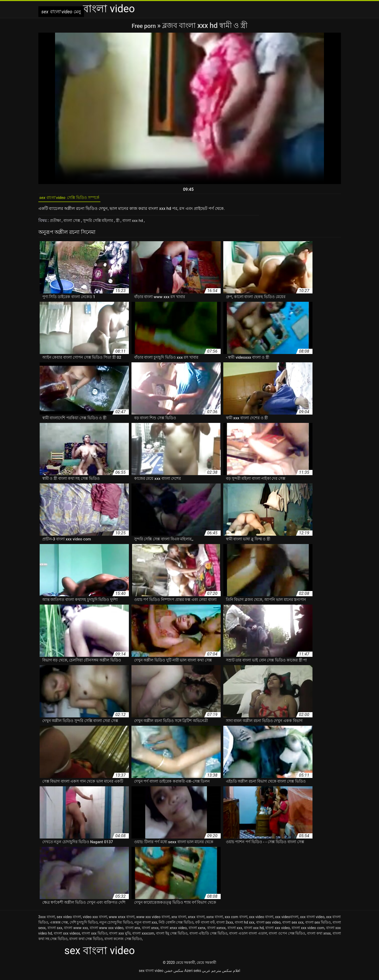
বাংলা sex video (268, 925)
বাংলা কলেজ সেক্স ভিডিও (123, 941)
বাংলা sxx (55, 930)
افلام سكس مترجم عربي (221, 973)
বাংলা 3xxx (225, 925)
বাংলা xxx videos (67, 936)
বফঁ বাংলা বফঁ (205, 925)
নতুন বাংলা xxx (146, 925)
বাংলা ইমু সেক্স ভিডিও (172, 936)
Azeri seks (193, 973)
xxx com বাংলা (236, 919)
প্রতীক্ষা (56, 223)
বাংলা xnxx (150, 930)
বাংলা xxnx (197, 930)
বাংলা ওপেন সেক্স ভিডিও (287, 936)
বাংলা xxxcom (143, 936)
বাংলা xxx (235, 930)
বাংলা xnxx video (173, 930)
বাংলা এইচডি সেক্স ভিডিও (208, 936)
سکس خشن (174, 973)
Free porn (144, 25)
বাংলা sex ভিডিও (318, 925)
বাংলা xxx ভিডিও (94, 936)
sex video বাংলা (69, 919)
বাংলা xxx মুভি (120, 936)
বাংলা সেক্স (75, 223)
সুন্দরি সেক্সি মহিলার (104, 223)
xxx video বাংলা (261, 919)
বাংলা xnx (133, 930)
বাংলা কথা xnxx (319, 936)
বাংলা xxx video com (308, 930)
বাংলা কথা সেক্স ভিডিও (86, 941)
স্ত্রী (125, 223)
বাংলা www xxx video (107, 930)
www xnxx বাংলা (122, 919)
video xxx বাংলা (95, 919)
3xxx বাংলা (47, 919)
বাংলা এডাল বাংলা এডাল (248, 936)
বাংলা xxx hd (142, 223)
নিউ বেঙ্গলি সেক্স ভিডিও (176, 925)
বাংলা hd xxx (245, 925)
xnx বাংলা (179, 919)
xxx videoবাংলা (287, 919)
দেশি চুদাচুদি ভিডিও (84, 925)
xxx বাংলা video (312, 919)
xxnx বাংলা (215, 919)
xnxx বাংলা (196, 919)
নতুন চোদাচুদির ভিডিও (116, 925)
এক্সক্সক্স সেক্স (59, 925)
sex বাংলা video (151, 973)
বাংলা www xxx (76, 930)
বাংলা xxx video (278, 930)
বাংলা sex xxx (293, 925)
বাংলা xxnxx (216, 930)
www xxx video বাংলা (153, 919)
